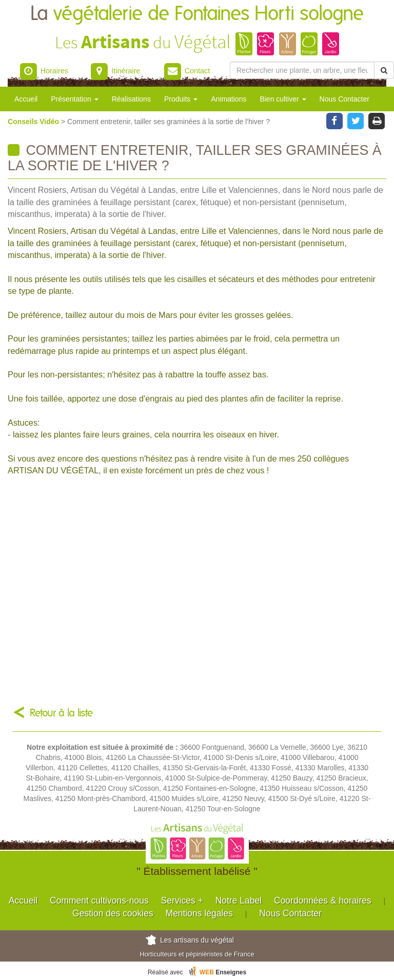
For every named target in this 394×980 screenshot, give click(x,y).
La (197, 14)
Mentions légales (199, 913)
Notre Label (239, 901)
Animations (229, 99)
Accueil (26, 99)
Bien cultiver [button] (283, 99)
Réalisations (131, 99)
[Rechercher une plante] (302, 70)
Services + (182, 901)
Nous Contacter (344, 99)
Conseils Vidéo (34, 122)
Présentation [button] (75, 99)
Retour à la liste (61, 713)
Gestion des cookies (113, 913)
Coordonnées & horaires (323, 901)
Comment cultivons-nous (99, 901)
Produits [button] (181, 99)
